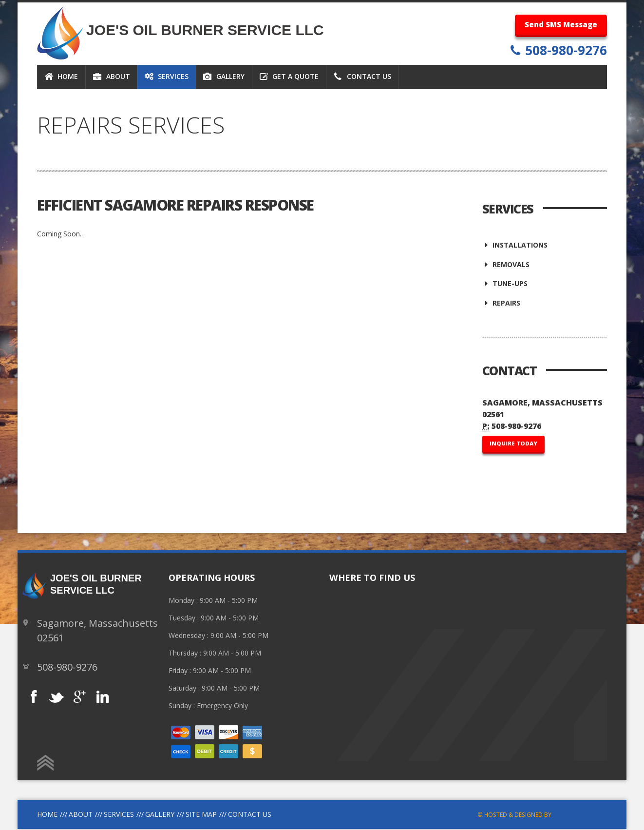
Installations (515, 245)
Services (119, 815)
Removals (506, 265)
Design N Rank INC (580, 815)
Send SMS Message (561, 24)
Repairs (502, 304)
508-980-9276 (564, 50)
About (81, 815)
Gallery (160, 815)
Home (47, 815)
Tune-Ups (505, 284)
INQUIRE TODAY (513, 444)
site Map (201, 815)
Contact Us (250, 815)
